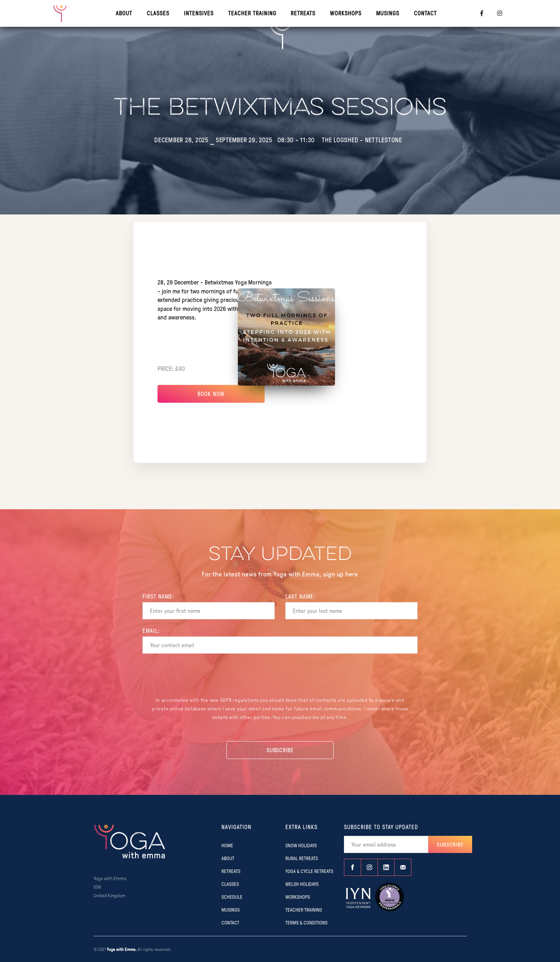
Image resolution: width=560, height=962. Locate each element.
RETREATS (303, 13)
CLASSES (158, 13)
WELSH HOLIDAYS (302, 884)
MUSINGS (388, 13)
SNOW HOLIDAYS (301, 845)
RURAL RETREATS (302, 858)
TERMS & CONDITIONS (306, 922)
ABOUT (228, 858)
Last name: (301, 596)
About (124, 13)
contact (425, 13)
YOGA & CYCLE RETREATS (309, 871)
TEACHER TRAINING (252, 13)
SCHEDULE (232, 897)
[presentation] (280, 676)
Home (227, 845)
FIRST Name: (159, 596)
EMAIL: (151, 631)
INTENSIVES (199, 13)
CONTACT (230, 922)
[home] (60, 13)
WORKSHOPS (346, 13)
